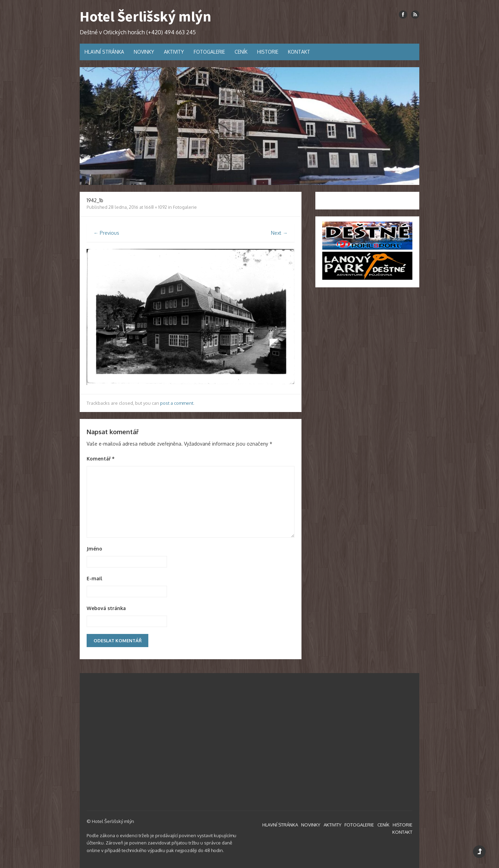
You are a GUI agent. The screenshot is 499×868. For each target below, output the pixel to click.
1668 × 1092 (156, 207)
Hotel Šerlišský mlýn (146, 16)
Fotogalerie (185, 207)
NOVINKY (144, 52)
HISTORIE (268, 52)
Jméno (94, 549)
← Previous (106, 233)
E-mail (94, 578)
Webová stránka (106, 608)
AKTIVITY (174, 52)
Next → (279, 233)
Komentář (101, 459)
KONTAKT (299, 52)
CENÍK (241, 52)
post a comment (177, 403)
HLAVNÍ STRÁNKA (104, 52)
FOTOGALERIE (209, 52)
